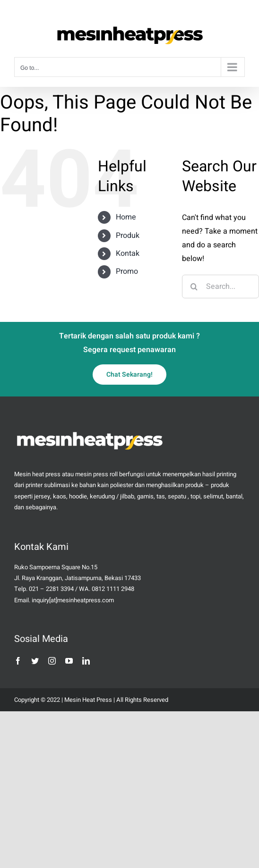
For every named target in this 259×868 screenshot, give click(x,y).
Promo (127, 271)
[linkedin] (86, 661)
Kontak (128, 253)
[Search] (194, 287)
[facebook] (18, 661)
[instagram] (52, 661)
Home (126, 217)
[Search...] (220, 287)
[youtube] (69, 661)
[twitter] (35, 661)
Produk (128, 236)
